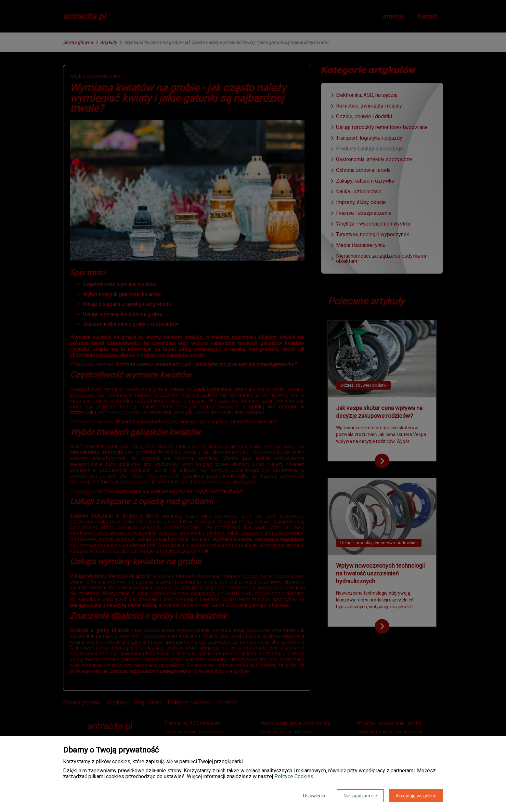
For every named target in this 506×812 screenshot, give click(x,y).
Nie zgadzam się (360, 796)
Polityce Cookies (294, 776)
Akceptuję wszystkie (416, 796)
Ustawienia (314, 796)
